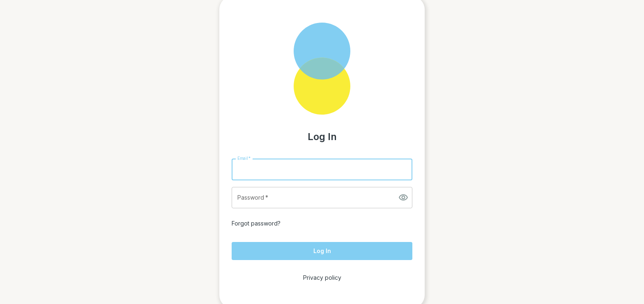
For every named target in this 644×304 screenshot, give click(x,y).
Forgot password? (256, 223)
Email (244, 158)
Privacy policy (322, 278)
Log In (322, 251)
